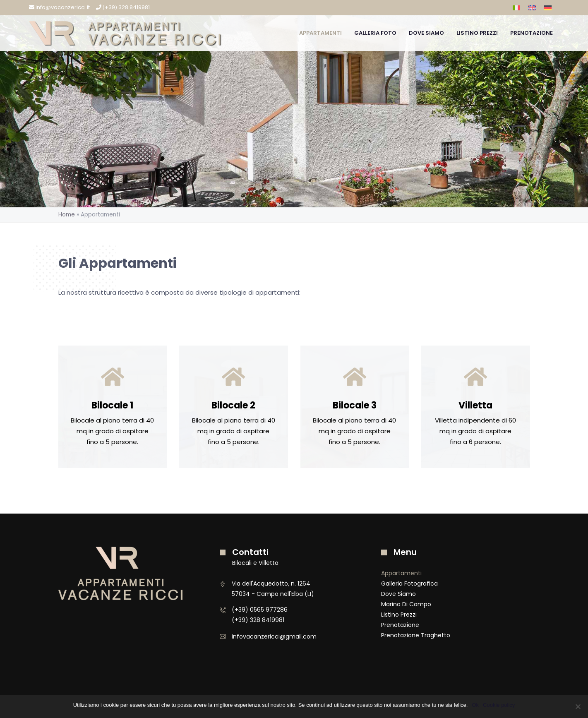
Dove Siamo (426, 33)
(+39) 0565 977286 (260, 610)
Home (67, 215)
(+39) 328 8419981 (258, 620)
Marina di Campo (406, 604)
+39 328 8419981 (123, 7)
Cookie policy (499, 705)
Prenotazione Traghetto (416, 635)
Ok (475, 705)
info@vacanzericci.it (59, 7)
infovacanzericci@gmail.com (274, 636)
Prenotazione (532, 33)
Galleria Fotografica (409, 584)
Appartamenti (320, 33)
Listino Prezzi (477, 33)
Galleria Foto (375, 33)
